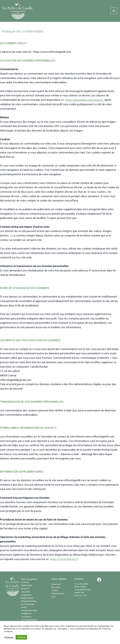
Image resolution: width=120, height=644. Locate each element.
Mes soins (56, 587)
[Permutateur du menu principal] (114, 11)
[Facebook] (99, 580)
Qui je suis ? (57, 584)
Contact (55, 590)
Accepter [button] (21, 637)
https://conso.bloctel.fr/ (64, 559)
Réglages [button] (9, 637)
